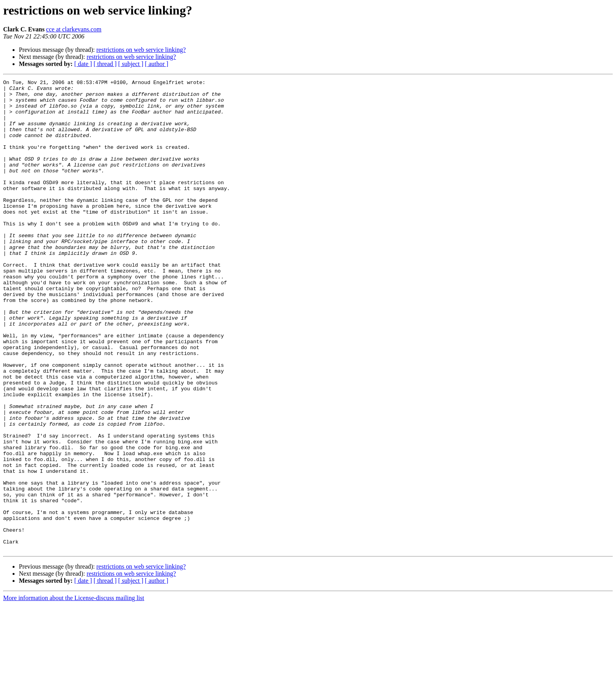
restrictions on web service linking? (141, 50)
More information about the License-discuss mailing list (74, 692)
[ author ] (157, 64)
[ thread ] (105, 64)
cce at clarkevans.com (74, 29)
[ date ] (83, 64)
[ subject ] (131, 64)
